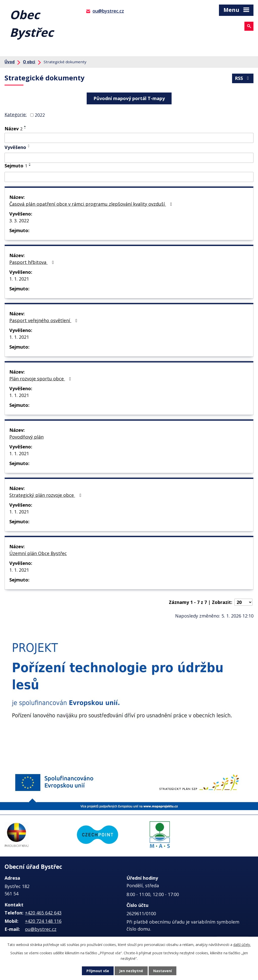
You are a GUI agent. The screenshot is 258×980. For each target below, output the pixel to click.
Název (13, 129)
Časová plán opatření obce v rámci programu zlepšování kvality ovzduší (92, 204)
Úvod (10, 62)
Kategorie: (16, 114)
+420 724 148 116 (43, 921)
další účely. (242, 945)
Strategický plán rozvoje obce (46, 495)
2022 (40, 115)
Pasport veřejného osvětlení (44, 320)
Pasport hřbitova (33, 262)
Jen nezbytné (131, 971)
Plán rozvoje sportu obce (41, 379)
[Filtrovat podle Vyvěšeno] (129, 158)
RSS (243, 78)
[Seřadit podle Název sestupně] (25, 128)
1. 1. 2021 (19, 279)
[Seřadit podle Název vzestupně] (25, 126)
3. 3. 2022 (19, 221)
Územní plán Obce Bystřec (38, 553)
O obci (29, 62)
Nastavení (163, 971)
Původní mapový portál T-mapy (129, 98)
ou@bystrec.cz (108, 11)
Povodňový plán (26, 437)
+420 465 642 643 (43, 913)
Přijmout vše (98, 971)
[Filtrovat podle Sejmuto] (129, 177)
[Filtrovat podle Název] (129, 138)
